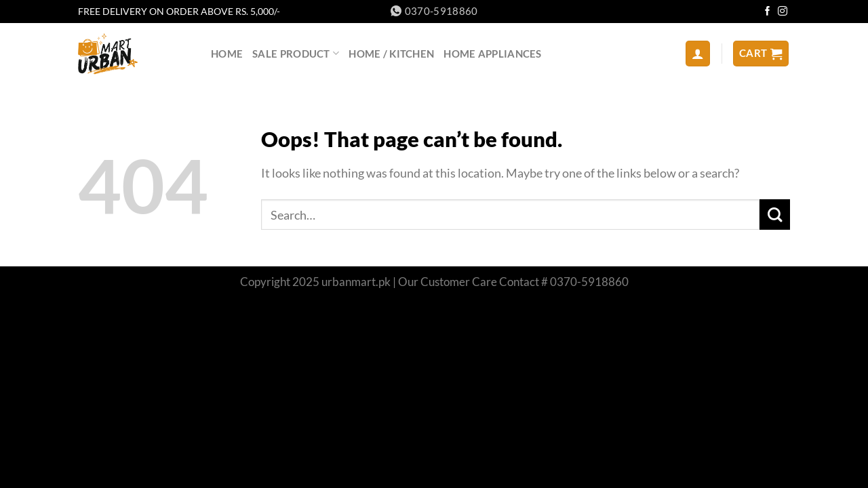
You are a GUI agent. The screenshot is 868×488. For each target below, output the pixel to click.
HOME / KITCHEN (391, 54)
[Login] (698, 53)
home (227, 54)
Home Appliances (492, 54)
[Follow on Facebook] (768, 12)
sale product (296, 53)
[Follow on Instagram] (783, 12)
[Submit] (775, 215)
